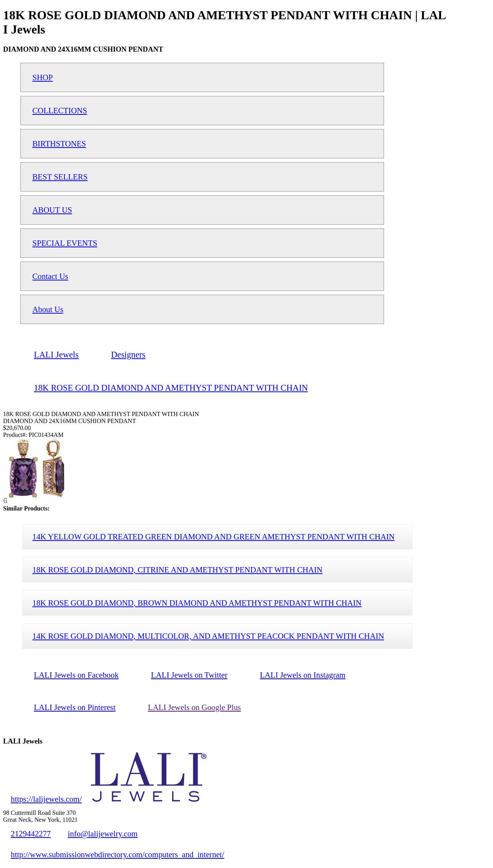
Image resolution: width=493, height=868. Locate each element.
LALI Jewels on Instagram (303, 675)
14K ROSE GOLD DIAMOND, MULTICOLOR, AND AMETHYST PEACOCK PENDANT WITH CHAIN (208, 636)
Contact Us (50, 276)
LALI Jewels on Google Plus (194, 707)
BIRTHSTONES (59, 144)
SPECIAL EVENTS (65, 243)
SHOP (43, 77)
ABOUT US (52, 210)
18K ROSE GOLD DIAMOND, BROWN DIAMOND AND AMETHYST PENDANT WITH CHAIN (197, 603)
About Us (48, 309)
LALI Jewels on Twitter (189, 675)
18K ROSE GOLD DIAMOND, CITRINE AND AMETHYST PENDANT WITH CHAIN (177, 570)
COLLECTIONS (60, 110)
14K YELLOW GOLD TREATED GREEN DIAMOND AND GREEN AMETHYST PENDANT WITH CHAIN (214, 536)
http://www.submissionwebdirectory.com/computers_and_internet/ (117, 854)
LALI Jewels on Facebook (76, 675)
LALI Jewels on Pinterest (75, 707)
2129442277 (31, 834)
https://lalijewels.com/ (46, 799)
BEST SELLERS (60, 177)
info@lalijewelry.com (103, 834)
